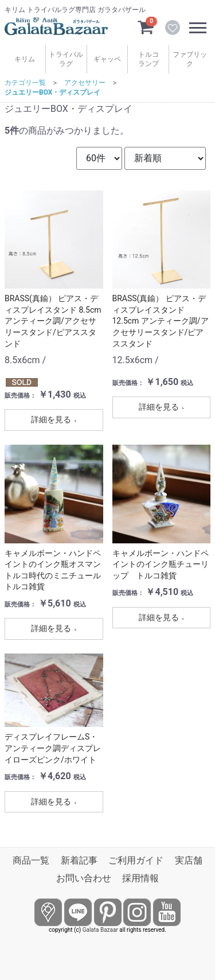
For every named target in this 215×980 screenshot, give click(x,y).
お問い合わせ (84, 878)
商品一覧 (31, 860)
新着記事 (79, 860)
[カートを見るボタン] (146, 26)
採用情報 (140, 878)
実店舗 (189, 860)
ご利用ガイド (136, 860)
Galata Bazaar (100, 930)
